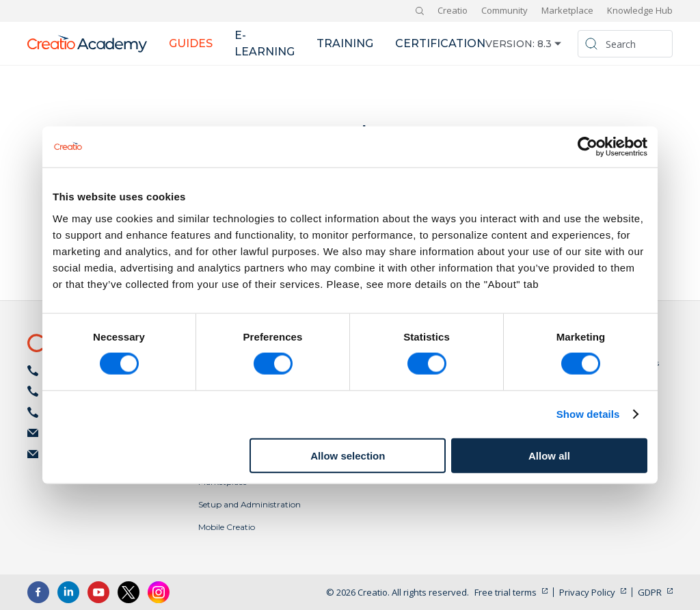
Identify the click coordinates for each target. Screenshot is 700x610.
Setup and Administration (250, 504)
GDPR (650, 592)
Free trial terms (506, 592)
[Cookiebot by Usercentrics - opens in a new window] (588, 147)
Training (345, 43)
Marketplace (567, 10)
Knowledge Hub (640, 10)
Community (504, 10)
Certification (440, 43)
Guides (191, 43)
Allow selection (348, 455)
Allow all (549, 455)
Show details (588, 414)
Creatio (453, 10)
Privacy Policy (587, 592)
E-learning (265, 43)
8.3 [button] (544, 44)
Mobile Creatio (227, 527)
